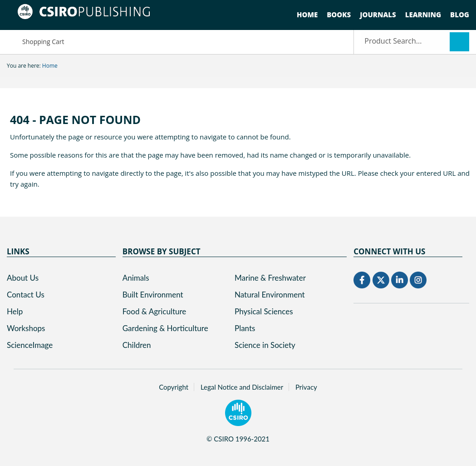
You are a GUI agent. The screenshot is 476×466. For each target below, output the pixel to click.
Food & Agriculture (155, 311)
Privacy (306, 387)
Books (339, 15)
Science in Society (265, 345)
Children (137, 345)
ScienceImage (30, 345)
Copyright (174, 387)
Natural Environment (270, 295)
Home (307, 15)
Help (15, 311)
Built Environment (153, 295)
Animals (136, 278)
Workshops (26, 328)
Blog (460, 15)
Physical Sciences (264, 311)
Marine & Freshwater (270, 278)
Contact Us (26, 295)
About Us (23, 278)
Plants (245, 328)
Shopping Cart (35, 41)
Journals (378, 15)
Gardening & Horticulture (165, 328)
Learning (423, 15)
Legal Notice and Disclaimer (242, 387)
